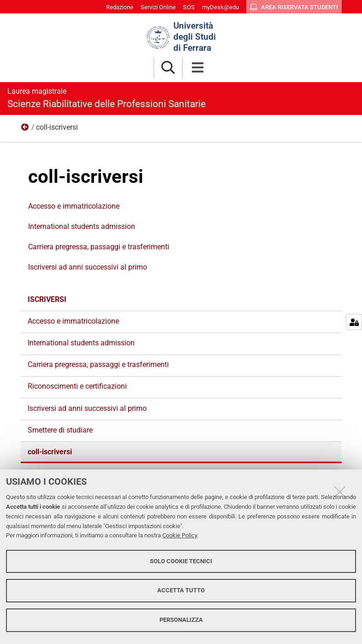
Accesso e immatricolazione (74, 206)
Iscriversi (25, 129)
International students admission (82, 226)
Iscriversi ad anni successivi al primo (88, 267)
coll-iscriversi (50, 452)
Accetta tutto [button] (181, 590)
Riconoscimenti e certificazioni (77, 386)
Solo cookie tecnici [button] (181, 561)
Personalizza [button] (181, 620)
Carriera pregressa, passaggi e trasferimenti (99, 247)
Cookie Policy (180, 535)
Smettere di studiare (60, 430)
